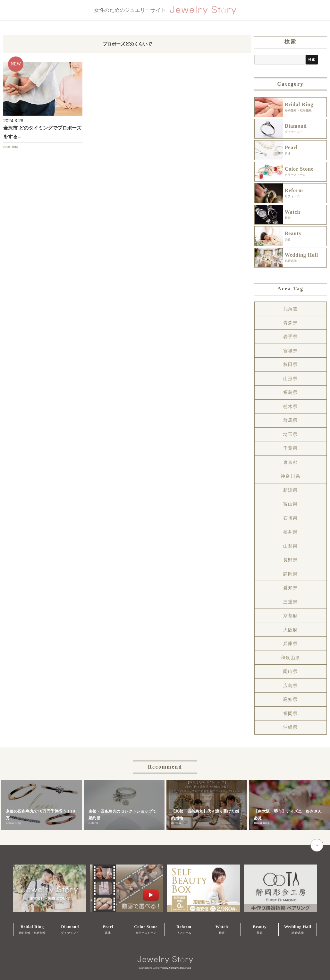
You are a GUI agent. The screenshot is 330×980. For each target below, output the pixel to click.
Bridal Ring (11, 147)
